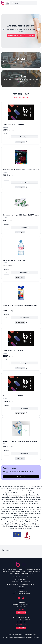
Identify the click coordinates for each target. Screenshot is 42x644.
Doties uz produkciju (15, 36)
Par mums (36, 638)
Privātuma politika (8, 638)
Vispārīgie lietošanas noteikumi (23, 638)
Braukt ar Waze (21, 612)
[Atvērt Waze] (21, 612)
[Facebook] (19, 598)
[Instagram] (23, 598)
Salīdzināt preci (20, 142)
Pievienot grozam (25, 137)
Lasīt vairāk (30, 36)
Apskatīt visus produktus (21, 98)
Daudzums (7, 134)
